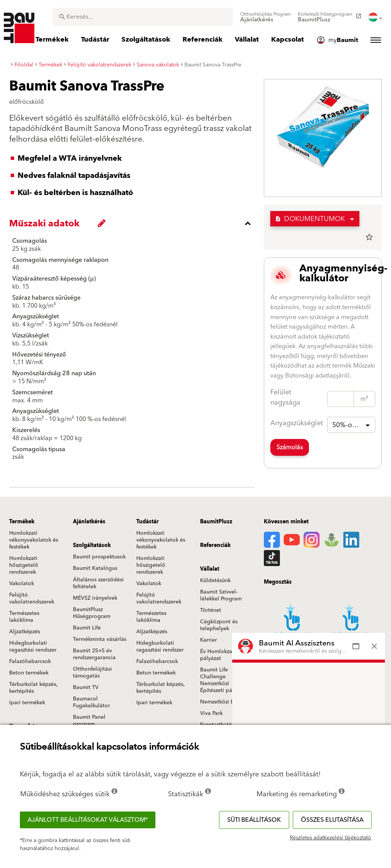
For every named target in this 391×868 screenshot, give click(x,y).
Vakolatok (22, 584)
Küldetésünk (215, 581)
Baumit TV (86, 687)
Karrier (208, 640)
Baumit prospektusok (99, 557)
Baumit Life (87, 628)
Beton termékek (29, 673)
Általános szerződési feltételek (98, 583)
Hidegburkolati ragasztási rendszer (33, 647)
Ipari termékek (27, 703)
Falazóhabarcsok (30, 661)
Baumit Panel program (89, 721)
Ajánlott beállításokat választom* (88, 820)
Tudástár (148, 522)
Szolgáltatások (92, 545)
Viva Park (211, 713)
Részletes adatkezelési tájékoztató (330, 838)
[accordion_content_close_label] (134, 223)
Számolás (290, 447)
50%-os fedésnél (354, 425)
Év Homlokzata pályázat (219, 655)
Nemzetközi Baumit (224, 702)
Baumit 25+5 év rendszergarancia (94, 654)
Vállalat (210, 569)
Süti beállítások (254, 820)
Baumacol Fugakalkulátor (91, 702)
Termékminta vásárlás (100, 639)
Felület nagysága (285, 397)
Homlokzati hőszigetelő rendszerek (24, 565)
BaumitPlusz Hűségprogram (92, 613)
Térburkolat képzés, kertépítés (33, 688)
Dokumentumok (310, 219)
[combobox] (143, 17)
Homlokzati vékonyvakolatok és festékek (34, 540)
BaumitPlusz (216, 522)
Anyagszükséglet (297, 423)
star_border (369, 237)
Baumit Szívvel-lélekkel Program (221, 595)
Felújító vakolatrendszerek (32, 599)
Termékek (22, 522)
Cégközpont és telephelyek (219, 625)
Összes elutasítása (332, 820)
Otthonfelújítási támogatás (92, 673)
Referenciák (215, 545)
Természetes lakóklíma (24, 617)
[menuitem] (266, 17)
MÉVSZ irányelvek (95, 598)
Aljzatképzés (25, 632)
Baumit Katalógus (95, 568)
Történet (211, 610)
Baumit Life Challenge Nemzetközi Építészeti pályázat (223, 680)
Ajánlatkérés (89, 522)
